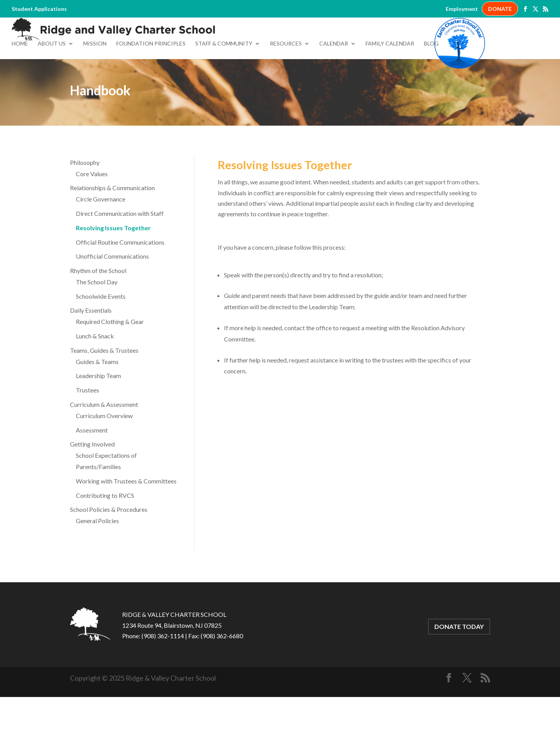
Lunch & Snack (95, 371)
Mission (95, 79)
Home (20, 79)
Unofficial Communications (112, 291)
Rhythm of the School (98, 306)
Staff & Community (224, 79)
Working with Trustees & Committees (126, 516)
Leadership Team (98, 411)
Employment (462, 9)
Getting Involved (92, 479)
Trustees (87, 425)
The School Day (97, 317)
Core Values (92, 209)
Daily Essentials (91, 346)
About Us (52, 79)
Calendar (334, 79)
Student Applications (39, 9)
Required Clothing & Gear (110, 356)
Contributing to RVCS (105, 530)
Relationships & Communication (112, 223)
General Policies (97, 556)
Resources (286, 79)
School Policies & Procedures (109, 545)
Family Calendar (390, 79)
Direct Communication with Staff (120, 248)
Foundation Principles (151, 79)
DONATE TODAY (459, 662)
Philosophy (85, 197)
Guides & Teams (97, 397)
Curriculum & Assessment (104, 439)
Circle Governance (101, 234)
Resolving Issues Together (113, 263)
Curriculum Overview (104, 451)
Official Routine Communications (120, 277)
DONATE (500, 9)
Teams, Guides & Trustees (104, 385)
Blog (431, 79)
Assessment (92, 465)
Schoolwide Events (101, 331)
